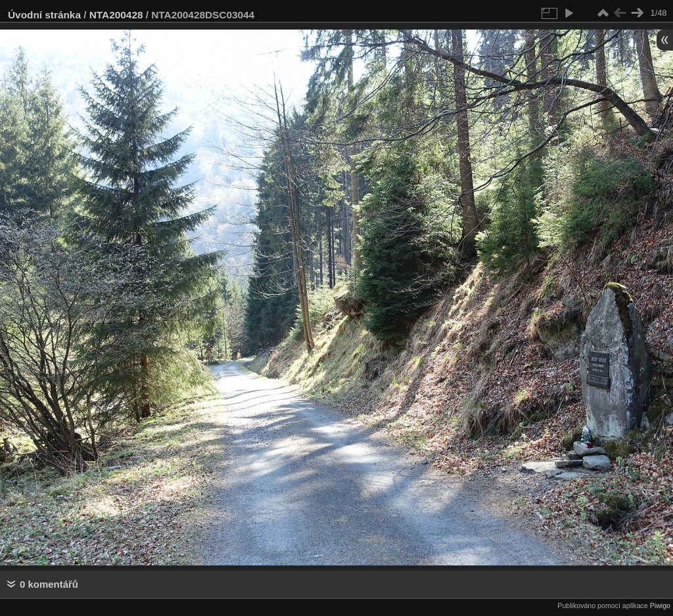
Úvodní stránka (44, 15)
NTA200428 (116, 15)
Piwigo (660, 605)
